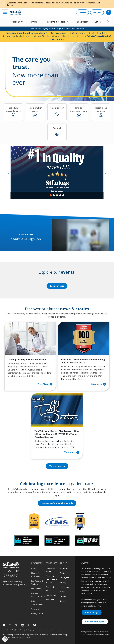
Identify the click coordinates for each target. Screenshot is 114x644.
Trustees (64, 601)
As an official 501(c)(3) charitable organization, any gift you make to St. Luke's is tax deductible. (31, 630)
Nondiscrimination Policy (58, 635)
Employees (64, 578)
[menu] (5, 12)
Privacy (9, 635)
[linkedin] (16, 625)
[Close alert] (110, 4)
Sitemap (29, 637)
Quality (63, 597)
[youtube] (35, 625)
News (62, 592)
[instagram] (10, 625)
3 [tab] (57, 195)
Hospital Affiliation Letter (38, 595)
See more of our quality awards (57, 503)
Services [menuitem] (33, 22)
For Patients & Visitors (37, 582)
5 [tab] (63, 195)
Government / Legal (18, 637)
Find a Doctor (81, 22)
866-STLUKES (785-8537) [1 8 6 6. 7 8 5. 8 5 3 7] (13, 573)
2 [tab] (54, 195)
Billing (34, 568)
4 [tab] (60, 195)
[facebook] (4, 625)
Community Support (50, 589)
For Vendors (36, 589)
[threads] (22, 625)
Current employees (95, 622)
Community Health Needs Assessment (51, 579)
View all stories (57, 466)
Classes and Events (51, 570)
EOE (4, 635)
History (63, 582)
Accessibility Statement (21, 635)
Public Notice (34, 635)
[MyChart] (97, 12)
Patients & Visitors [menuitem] (56, 22)
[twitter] (29, 625)
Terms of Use (44, 635)
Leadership (65, 587)
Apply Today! (92, 612)
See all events (57, 286)
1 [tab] (51, 195)
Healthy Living (52, 595)
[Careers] (82, 12)
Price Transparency (37, 603)
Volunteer (50, 600)
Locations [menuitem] (15, 22)
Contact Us (64, 573)
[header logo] (16, 12)
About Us (64, 568)
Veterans (35, 609)
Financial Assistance (36, 575)
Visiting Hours (37, 614)
